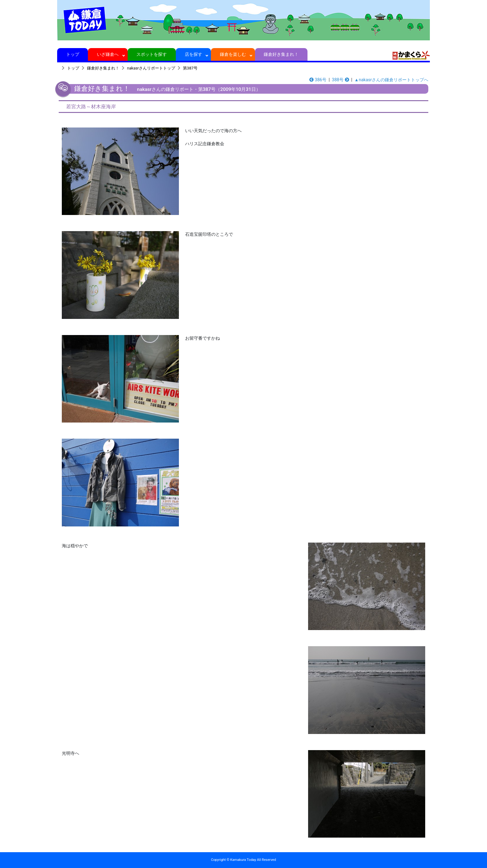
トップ (73, 54)
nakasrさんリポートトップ (151, 68)
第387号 (190, 68)
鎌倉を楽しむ (233, 54)
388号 (341, 80)
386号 (318, 80)
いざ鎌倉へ (108, 54)
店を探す (193, 54)
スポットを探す (152, 54)
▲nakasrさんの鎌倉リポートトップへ (391, 80)
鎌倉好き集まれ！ (281, 54)
